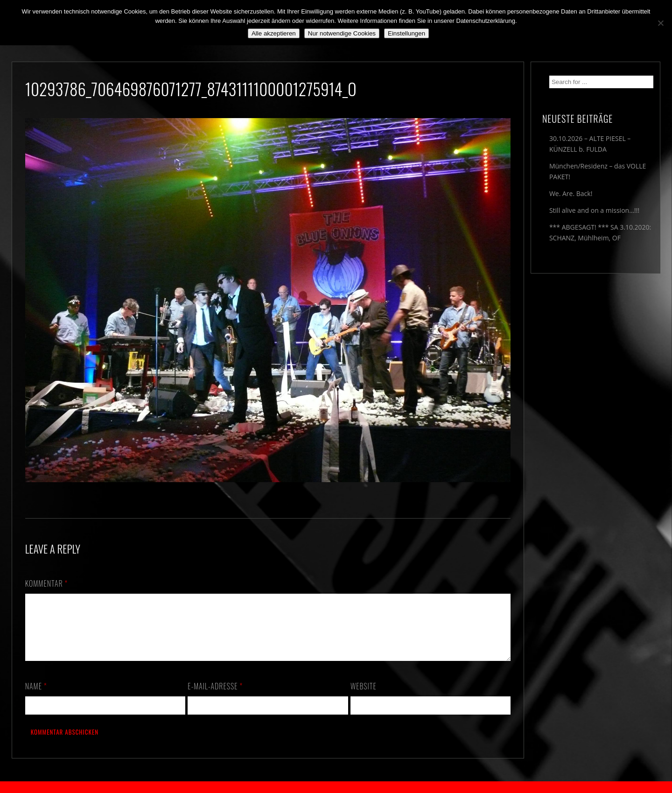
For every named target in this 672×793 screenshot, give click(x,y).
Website (364, 697)
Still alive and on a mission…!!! (594, 210)
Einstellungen (406, 33)
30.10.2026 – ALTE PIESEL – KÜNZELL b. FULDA (590, 144)
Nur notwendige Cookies (342, 33)
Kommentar (47, 583)
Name (36, 697)
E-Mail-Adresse (215, 697)
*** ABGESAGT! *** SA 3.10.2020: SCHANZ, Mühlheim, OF (600, 232)
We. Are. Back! (571, 193)
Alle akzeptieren (274, 33)
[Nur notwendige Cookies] (660, 23)
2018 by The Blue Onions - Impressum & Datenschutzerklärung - (336, 787)
